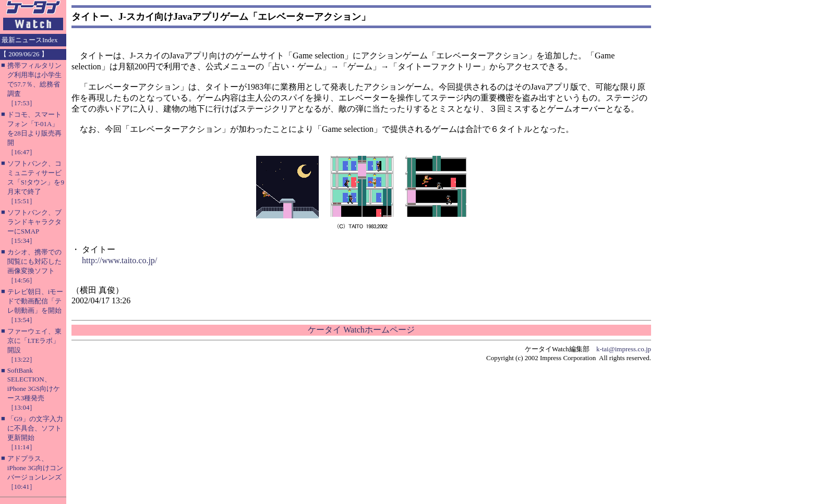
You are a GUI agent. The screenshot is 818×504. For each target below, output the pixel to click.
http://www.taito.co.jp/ (119, 260)
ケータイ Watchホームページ (361, 330)
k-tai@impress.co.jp (624, 349)
